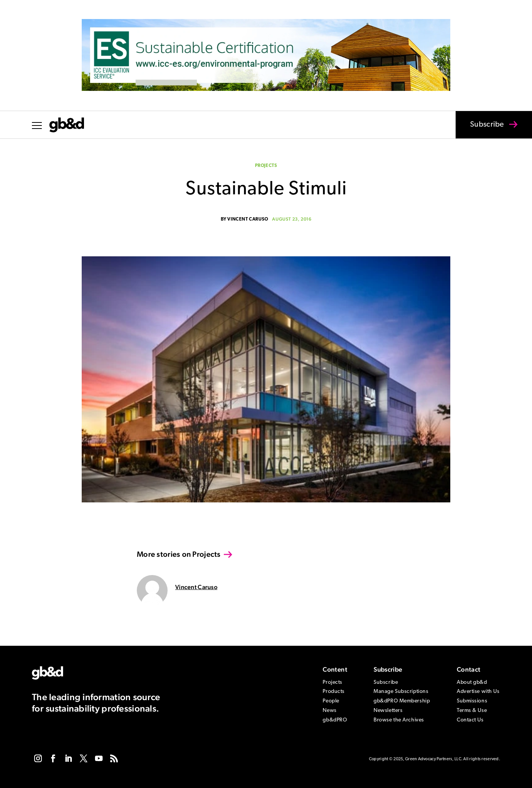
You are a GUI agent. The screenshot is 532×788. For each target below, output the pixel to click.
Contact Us (470, 720)
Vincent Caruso (248, 219)
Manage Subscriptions (401, 692)
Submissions (472, 701)
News (329, 711)
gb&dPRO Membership (402, 701)
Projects (266, 166)
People (331, 701)
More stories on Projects (179, 554)
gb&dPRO (335, 720)
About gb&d (472, 682)
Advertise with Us (478, 692)
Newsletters (388, 711)
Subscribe (482, 130)
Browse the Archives (399, 720)
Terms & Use (472, 711)
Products (333, 692)
